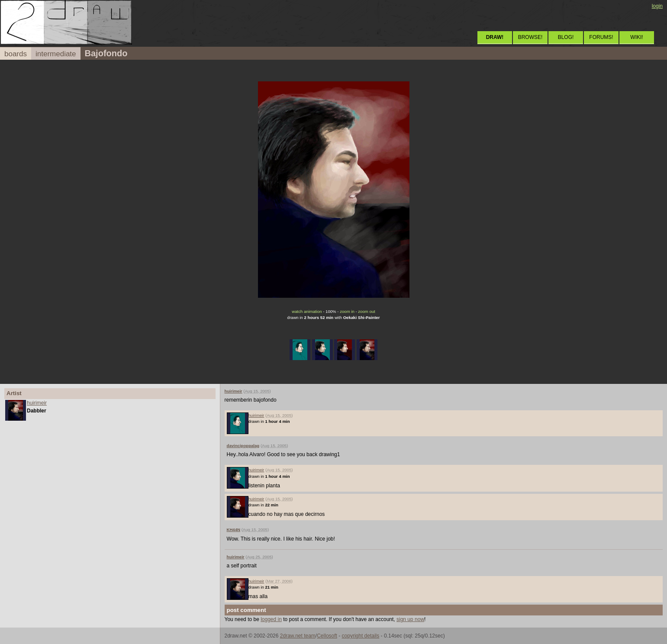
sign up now (410, 619)
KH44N (234, 530)
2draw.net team (298, 636)
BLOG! (566, 37)
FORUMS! (601, 37)
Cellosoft (327, 636)
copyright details (361, 636)
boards (16, 54)
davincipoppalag (243, 446)
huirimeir (37, 403)
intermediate (56, 54)
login (657, 6)
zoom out (366, 311)
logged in (271, 619)
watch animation (307, 311)
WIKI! (636, 37)
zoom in (347, 311)
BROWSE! (530, 37)
